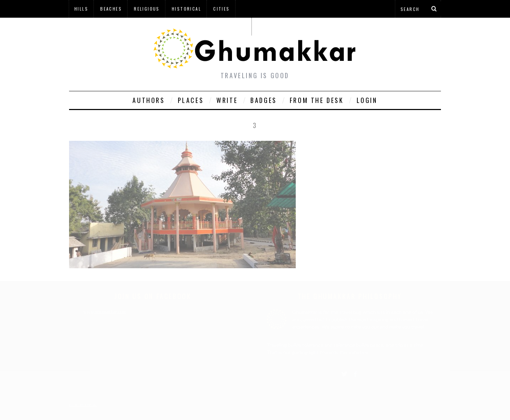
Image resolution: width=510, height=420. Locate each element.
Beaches (111, 9)
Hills (81, 9)
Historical (186, 9)
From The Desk (317, 100)
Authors (149, 100)
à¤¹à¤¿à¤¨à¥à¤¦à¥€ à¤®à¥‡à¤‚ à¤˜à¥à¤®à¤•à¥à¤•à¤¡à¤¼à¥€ (160, 26)
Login (367, 100)
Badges (264, 100)
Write (227, 100)
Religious (147, 9)
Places (191, 100)
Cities (221, 9)
